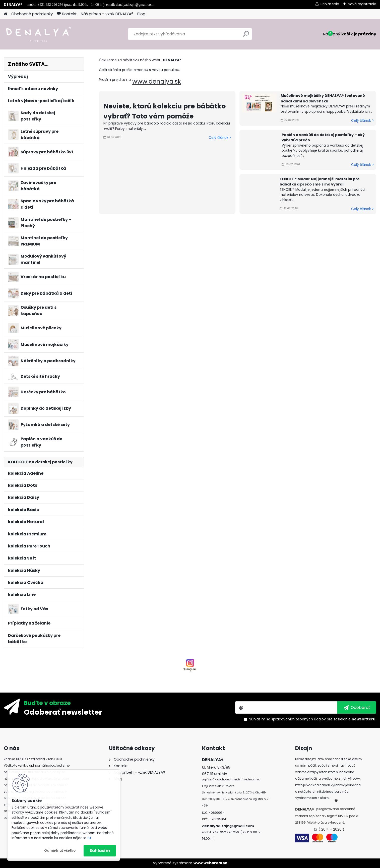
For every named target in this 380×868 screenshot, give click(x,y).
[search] (246, 36)
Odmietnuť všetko (60, 851)
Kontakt (67, 14)
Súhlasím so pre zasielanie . (313, 719)
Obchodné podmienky (32, 14)
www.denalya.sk (157, 81)
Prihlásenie (330, 4)
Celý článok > (220, 138)
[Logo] (38, 34)
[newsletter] (357, 707)
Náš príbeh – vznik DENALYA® (107, 14)
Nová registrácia (362, 4)
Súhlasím (100, 851)
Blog (141, 14)
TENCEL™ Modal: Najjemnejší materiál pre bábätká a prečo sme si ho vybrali (320, 182)
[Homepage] (6, 14)
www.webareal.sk (210, 863)
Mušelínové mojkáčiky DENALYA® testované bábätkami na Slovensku (323, 98)
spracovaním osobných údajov (299, 719)
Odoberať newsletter (63, 712)
